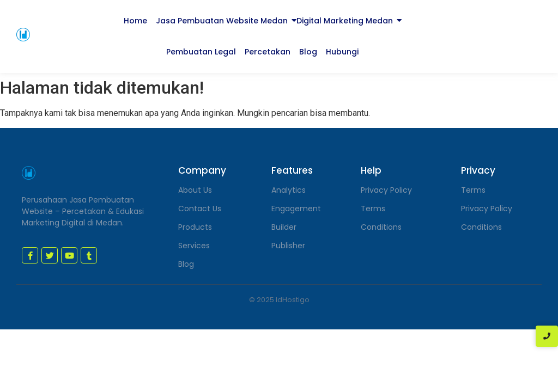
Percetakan (268, 52)
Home (135, 21)
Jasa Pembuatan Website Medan (222, 21)
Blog (308, 52)
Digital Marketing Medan (345, 21)
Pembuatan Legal (201, 52)
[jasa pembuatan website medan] (23, 35)
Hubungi (342, 52)
